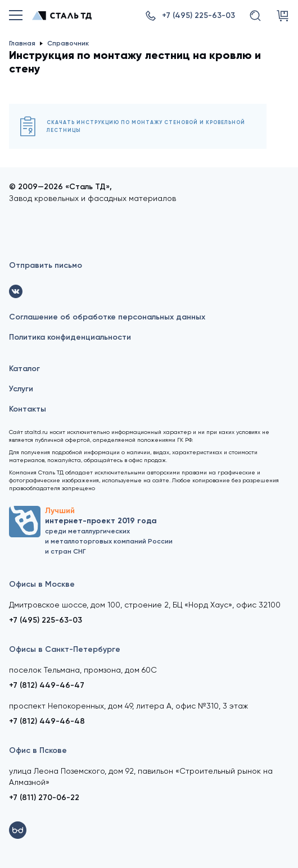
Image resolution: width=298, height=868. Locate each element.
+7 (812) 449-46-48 (47, 721)
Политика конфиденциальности (70, 337)
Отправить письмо (46, 265)
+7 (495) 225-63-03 (46, 620)
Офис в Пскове (38, 750)
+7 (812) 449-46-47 (47, 685)
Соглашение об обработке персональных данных (107, 317)
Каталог (24, 369)
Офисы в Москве (42, 584)
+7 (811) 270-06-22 (44, 798)
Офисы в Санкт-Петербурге (65, 649)
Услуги (21, 389)
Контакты (28, 409)
